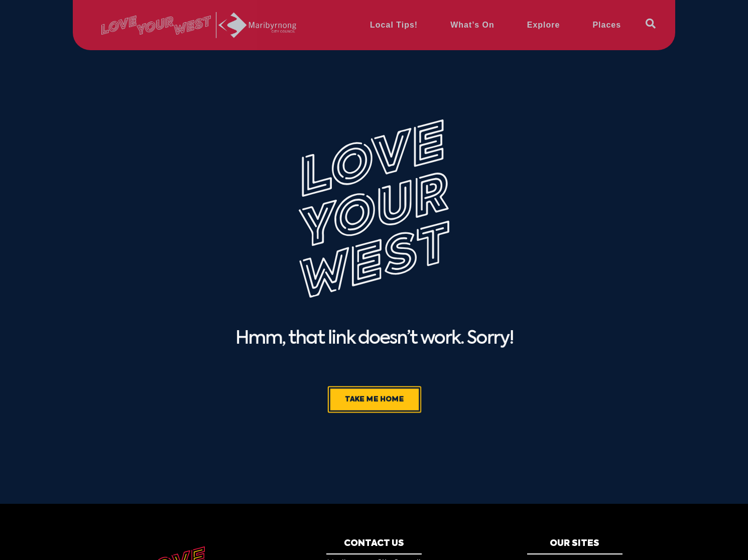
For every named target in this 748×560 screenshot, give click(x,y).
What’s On (472, 25)
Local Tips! (394, 25)
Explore (544, 25)
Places (607, 25)
